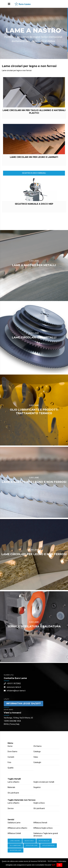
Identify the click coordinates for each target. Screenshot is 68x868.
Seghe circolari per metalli (44, 782)
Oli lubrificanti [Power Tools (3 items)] (15, 845)
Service (11, 808)
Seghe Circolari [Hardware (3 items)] (44, 841)
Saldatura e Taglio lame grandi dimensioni (46, 835)
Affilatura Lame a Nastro (17, 828)
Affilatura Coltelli (14, 833)
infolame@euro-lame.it (15, 691)
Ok (59, 865)
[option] (34, 33)
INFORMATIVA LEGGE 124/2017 (24, 703)
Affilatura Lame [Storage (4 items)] (32, 845)
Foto (9, 762)
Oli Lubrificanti (13, 793)
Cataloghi (37, 762)
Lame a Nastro (13, 782)
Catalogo (37, 752)
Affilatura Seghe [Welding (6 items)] (48, 845)
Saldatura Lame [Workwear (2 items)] (16, 850)
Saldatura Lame (14, 823)
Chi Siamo (37, 746)
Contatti (11, 757)
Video (36, 757)
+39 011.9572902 (12, 683)
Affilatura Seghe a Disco (43, 828)
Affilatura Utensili (40, 823)
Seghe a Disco (39, 803)
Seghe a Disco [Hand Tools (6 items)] (29, 841)
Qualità (10, 768)
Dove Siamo (12, 752)
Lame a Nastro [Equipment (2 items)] (15, 841)
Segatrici (37, 787)
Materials (11, 787)
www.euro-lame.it (12, 687)
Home (10, 746)
